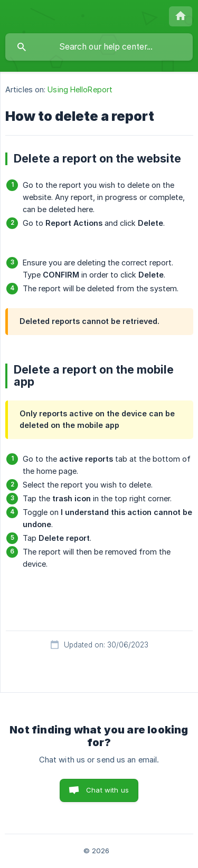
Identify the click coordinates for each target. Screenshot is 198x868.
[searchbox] (99, 47)
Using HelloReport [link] (80, 89)
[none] (181, 16)
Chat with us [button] (107, 790)
